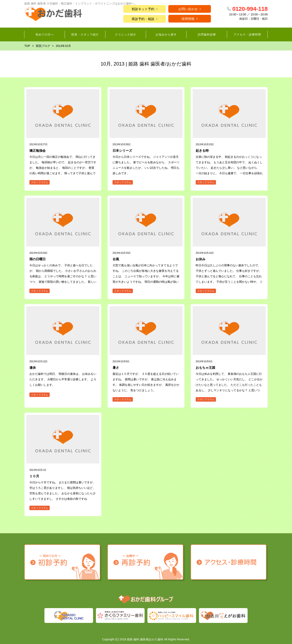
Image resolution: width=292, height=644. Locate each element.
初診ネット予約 (143, 9)
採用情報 (188, 19)
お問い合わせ (188, 9)
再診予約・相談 (143, 19)
